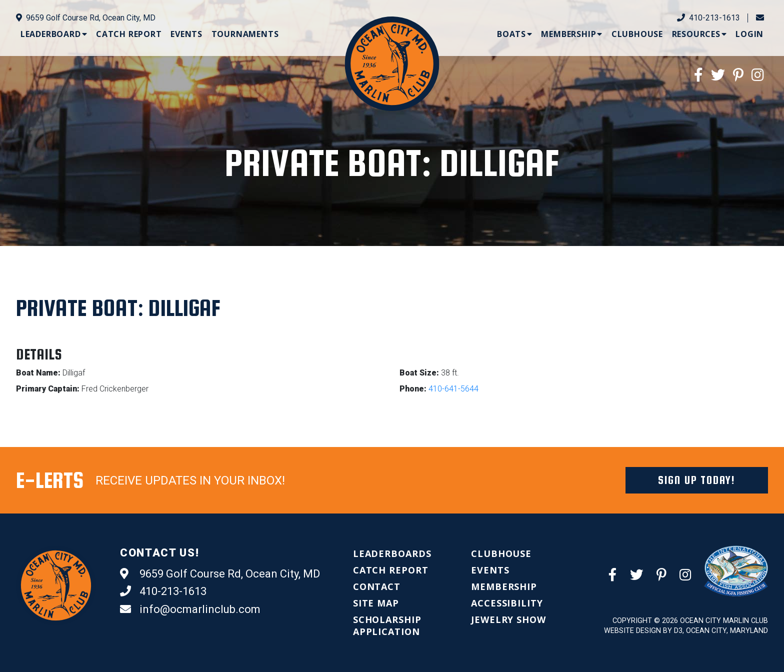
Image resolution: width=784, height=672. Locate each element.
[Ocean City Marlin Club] (392, 63)
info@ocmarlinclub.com (190, 609)
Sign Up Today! (697, 480)
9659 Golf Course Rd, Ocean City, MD (86, 18)
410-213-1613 (708, 18)
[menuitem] (54, 34)
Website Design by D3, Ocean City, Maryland (686, 631)
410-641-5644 (453, 389)
